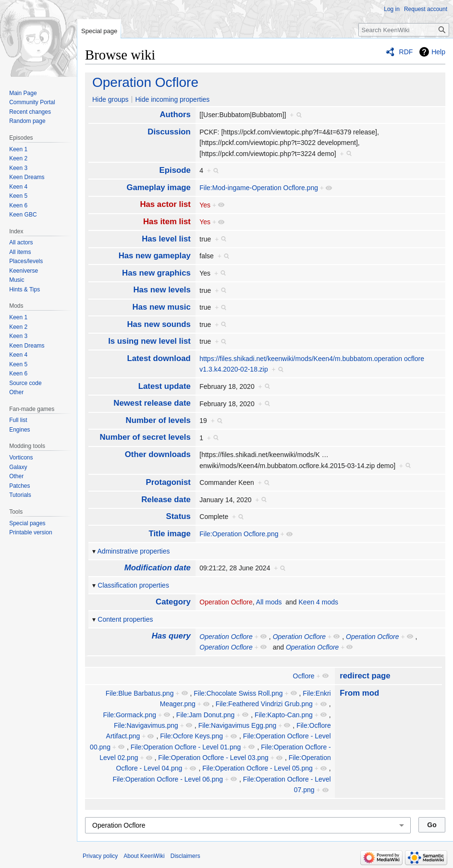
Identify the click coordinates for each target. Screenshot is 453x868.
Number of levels (158, 420)
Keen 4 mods (319, 602)
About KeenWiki (144, 856)
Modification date (158, 568)
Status (178, 516)
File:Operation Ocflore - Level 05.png (257, 768)
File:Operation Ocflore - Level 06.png (168, 779)
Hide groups (110, 99)
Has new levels (162, 290)
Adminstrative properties (134, 551)
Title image (169, 534)
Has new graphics (156, 273)
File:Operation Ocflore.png (239, 534)
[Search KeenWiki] (404, 30)
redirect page (365, 676)
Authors (175, 115)
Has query (171, 636)
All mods (269, 602)
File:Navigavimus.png (146, 725)
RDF (406, 52)
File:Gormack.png (130, 715)
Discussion (169, 132)
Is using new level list (149, 341)
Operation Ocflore (145, 82)
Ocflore (304, 676)
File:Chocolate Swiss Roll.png (238, 693)
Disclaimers (185, 856)
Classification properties (133, 585)
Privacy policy (100, 856)
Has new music (162, 307)
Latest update (165, 386)
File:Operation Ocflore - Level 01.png (186, 747)
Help (438, 52)
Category (173, 602)
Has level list (166, 239)
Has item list (167, 222)
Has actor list (165, 204)
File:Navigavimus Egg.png (238, 725)
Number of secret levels (145, 437)
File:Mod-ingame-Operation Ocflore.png (259, 188)
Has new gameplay (155, 256)
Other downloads (158, 454)
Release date (166, 500)
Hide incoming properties (172, 99)
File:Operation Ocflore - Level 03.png (213, 758)
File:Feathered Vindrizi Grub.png (264, 704)
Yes (205, 205)
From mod (359, 693)
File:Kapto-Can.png (284, 715)
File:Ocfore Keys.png (191, 736)
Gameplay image (158, 187)
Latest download (159, 358)
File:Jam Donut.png (205, 715)
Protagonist (168, 482)
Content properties (125, 619)
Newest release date (152, 403)
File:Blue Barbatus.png (140, 693)
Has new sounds (159, 324)
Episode (175, 170)
